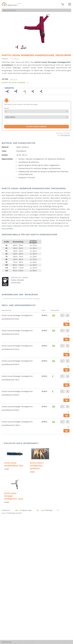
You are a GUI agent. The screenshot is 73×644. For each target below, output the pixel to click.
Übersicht (14, 79)
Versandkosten (65, 135)
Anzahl (7, 108)
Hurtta (17, 59)
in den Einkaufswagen (36, 127)
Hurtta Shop (16, 282)
